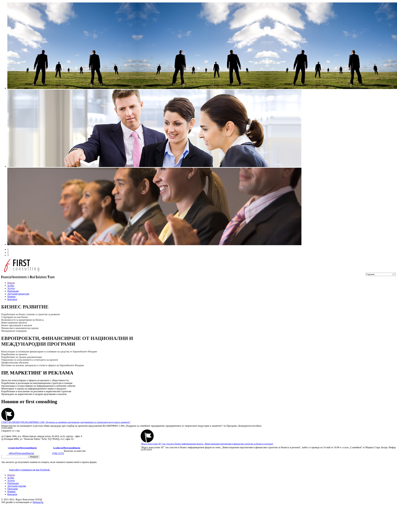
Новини (11, 297)
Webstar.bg (38, 502)
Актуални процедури (18, 294)
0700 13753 (54, 452)
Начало (11, 283)
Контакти (12, 299)
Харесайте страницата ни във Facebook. (26, 469)
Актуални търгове (17, 486)
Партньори (13, 291)
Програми (13, 489)
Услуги (11, 288)
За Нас (11, 286)
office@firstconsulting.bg (18, 452)
